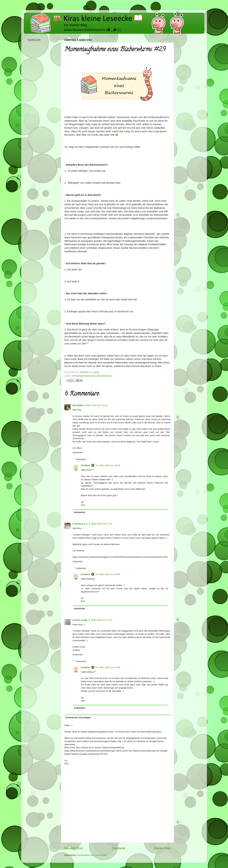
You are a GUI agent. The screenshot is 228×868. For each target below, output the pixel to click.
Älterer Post (162, 848)
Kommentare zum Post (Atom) (92, 855)
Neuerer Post (74, 848)
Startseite (118, 848)
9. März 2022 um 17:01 (100, 620)
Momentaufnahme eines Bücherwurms (92, 376)
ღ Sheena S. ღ (80, 524)
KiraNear (86, 465)
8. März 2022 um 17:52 (100, 524)
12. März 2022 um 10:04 (108, 465)
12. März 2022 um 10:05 (108, 574)
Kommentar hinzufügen (78, 717)
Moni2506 (78, 405)
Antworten (78, 453)
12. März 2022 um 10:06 (108, 667)
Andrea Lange (80, 620)
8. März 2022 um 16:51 (96, 405)
